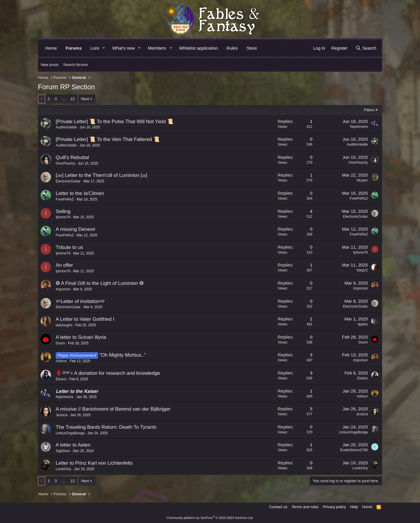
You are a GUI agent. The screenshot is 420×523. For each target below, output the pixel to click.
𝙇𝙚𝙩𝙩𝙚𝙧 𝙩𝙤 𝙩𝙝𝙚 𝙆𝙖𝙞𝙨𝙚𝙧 (77, 391)
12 (73, 99)
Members (157, 48)
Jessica (62, 415)
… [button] (64, 99)
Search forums (76, 65)
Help (354, 507)
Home (51, 48)
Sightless (63, 451)
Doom (60, 343)
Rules (232, 48)
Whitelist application (198, 48)
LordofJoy (63, 469)
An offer (64, 265)
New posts (50, 65)
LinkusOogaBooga (70, 433)
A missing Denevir (76, 229)
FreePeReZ (65, 199)
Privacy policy (334, 507)
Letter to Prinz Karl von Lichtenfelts (94, 463)
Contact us (278, 507)
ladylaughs (64, 325)
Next (85, 99)
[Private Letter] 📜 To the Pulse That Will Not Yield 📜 (114, 122)
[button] (104, 48)
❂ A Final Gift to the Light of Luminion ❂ (100, 283)
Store (252, 48)
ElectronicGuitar (68, 181)
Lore (95, 48)
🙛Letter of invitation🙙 (80, 301)
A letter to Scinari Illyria (81, 337)
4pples (363, 324)
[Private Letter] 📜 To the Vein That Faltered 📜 (108, 139)
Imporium (63, 289)
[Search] (366, 48)
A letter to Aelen (73, 445)
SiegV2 (362, 270)
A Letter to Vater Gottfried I (85, 319)
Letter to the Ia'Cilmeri (80, 193)
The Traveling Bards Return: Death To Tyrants (106, 427)
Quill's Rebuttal (72, 157)
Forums (74, 48)
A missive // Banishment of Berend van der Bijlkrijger (113, 409)
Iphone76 (63, 217)
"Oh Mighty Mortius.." (122, 355)
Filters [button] (369, 110)
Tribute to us (69, 247)
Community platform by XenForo (210, 518)
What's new (124, 48)
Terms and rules (305, 507)
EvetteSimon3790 (354, 450)
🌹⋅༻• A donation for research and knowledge (108, 373)
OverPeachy (65, 163)
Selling (63, 211)
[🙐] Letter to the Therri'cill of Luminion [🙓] (101, 175)
